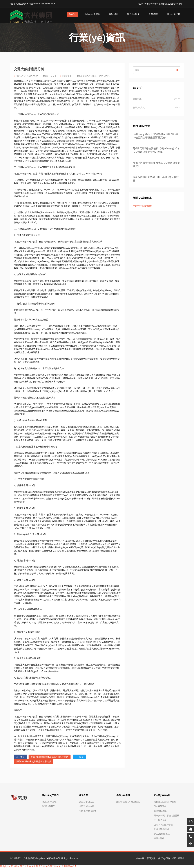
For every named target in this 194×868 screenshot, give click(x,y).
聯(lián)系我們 (173, 14)
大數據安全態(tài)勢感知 (165, 802)
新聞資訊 (153, 14)
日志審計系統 (160, 806)
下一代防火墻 (160, 820)
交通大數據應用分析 (143, 206)
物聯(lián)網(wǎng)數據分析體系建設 (34, 761)
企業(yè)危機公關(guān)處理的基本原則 (50, 757)
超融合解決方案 (87, 802)
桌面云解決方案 (87, 806)
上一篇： (20, 757)
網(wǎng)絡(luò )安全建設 (128, 802)
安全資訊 (157, 99)
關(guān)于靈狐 (93, 14)
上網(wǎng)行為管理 (163, 825)
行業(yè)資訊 (157, 107)
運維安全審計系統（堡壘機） (168, 815)
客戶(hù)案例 (133, 14)
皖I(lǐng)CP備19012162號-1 (171, 858)
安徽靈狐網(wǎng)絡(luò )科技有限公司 (42, 858)
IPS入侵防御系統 (162, 829)
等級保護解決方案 (88, 811)
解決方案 (113, 14)
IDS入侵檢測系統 (162, 834)
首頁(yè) (73, 14)
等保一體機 (159, 838)
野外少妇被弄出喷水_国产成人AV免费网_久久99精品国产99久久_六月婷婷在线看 (38, 866)
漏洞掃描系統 (160, 811)
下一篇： (79, 757)
